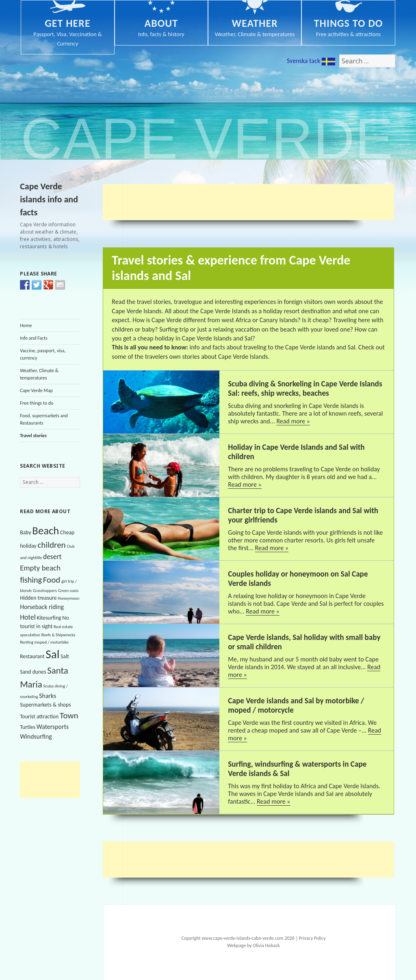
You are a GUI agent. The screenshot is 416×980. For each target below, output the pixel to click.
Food (52, 580)
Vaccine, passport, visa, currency (43, 354)
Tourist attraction (39, 717)
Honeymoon (68, 598)
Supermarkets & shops (45, 705)
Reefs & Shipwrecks (58, 635)
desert (52, 557)
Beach (45, 531)
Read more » (293, 421)
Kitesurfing (49, 618)
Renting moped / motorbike (44, 642)
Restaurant (32, 656)
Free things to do (37, 403)
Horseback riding (42, 607)
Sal (52, 654)
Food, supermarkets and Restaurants (44, 419)
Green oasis (68, 591)
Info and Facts (34, 338)
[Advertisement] (61, 780)
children (51, 545)
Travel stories (33, 436)
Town (69, 715)
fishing (31, 580)
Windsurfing (36, 736)
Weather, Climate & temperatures (39, 374)
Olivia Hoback (266, 945)
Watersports (53, 727)
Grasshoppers (45, 591)
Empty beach (40, 568)
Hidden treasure (38, 598)
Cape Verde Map (36, 390)
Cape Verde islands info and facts (49, 199)
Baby (25, 532)
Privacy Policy (312, 938)
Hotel (28, 617)
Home (26, 325)
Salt (65, 656)
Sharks (48, 696)
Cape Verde (207, 139)
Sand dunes (33, 672)
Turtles (28, 727)
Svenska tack (311, 61)
